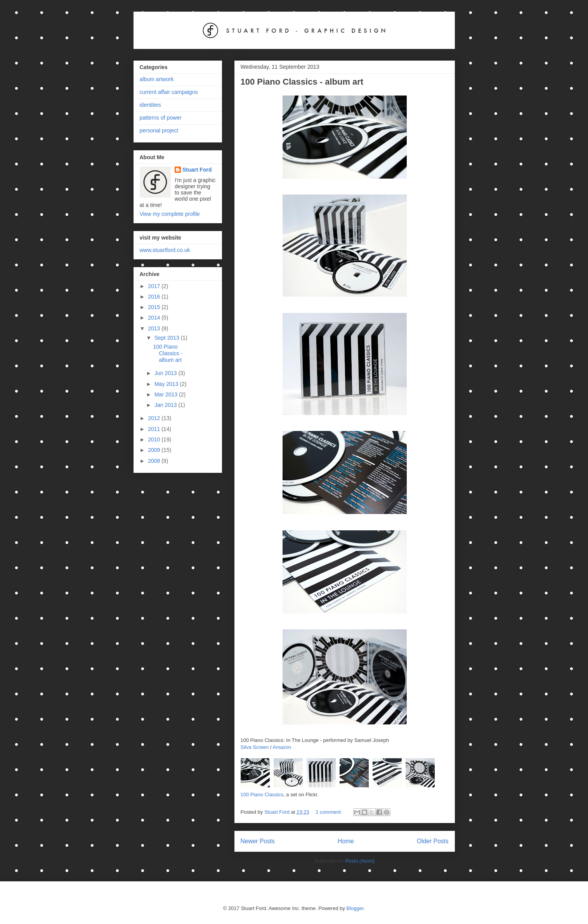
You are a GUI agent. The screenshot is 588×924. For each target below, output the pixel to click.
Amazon (282, 747)
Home (346, 841)
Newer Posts (258, 841)
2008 (155, 461)
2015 (155, 307)
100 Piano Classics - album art (302, 82)
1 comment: (330, 812)
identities (150, 105)
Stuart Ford (197, 170)
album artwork (157, 79)
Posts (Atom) (360, 861)
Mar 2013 (167, 394)
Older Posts (433, 841)
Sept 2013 (168, 338)
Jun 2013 (167, 373)
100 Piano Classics (262, 795)
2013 (155, 328)
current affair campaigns (169, 92)
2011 (155, 429)
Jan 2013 (167, 405)
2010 (155, 439)
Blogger (355, 908)
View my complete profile (170, 214)
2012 (155, 418)
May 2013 (167, 384)
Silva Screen (255, 747)
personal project (159, 130)
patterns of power (161, 118)
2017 (155, 286)
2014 (155, 318)
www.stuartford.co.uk (165, 250)
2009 (155, 450)
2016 (155, 297)
